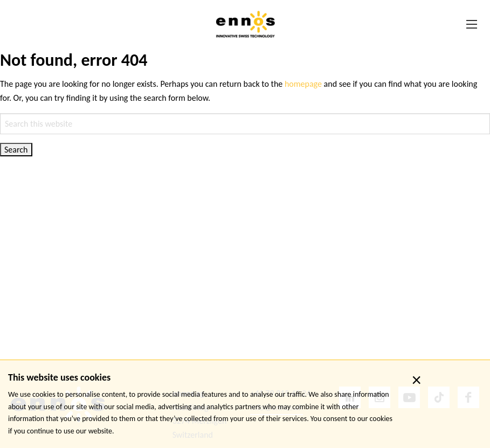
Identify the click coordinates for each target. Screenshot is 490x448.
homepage (303, 84)
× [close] (416, 380)
